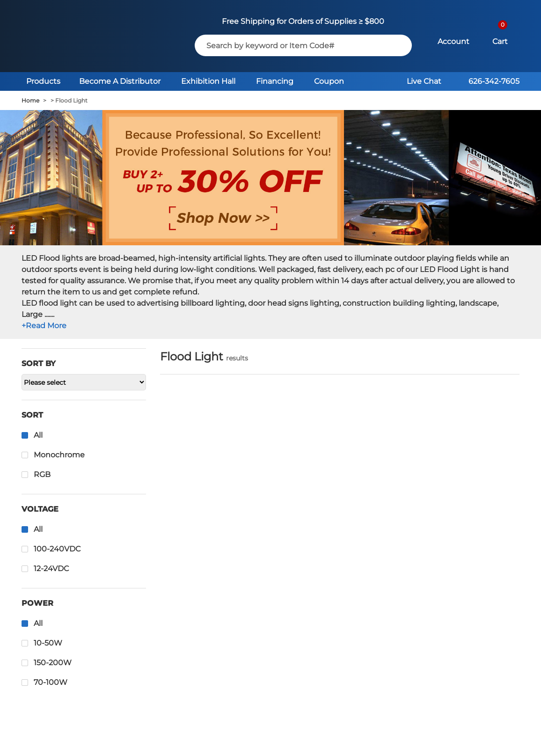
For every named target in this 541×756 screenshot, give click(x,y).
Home (30, 100)
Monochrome (59, 455)
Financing (275, 81)
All (38, 435)
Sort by (39, 363)
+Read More (44, 326)
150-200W (53, 663)
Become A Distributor (120, 81)
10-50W (48, 643)
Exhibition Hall (208, 81)
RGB (42, 474)
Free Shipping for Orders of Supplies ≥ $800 (303, 21)
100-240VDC (57, 549)
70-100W (51, 682)
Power (37, 603)
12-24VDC (51, 569)
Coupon (329, 81)
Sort (32, 415)
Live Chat (424, 81)
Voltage (40, 509)
